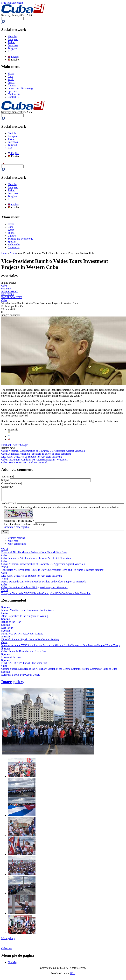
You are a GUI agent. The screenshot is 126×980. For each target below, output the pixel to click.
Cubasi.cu (7, 951)
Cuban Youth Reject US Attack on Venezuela (25, 463)
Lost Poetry (7, 630)
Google (24, 445)
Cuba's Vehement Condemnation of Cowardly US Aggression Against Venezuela (43, 451)
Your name (7, 477)
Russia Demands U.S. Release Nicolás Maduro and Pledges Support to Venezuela (44, 584)
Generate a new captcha (16, 529)
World (11, 79)
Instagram (13, 39)
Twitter (12, 42)
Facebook (13, 45)
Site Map (13, 965)
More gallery (8, 941)
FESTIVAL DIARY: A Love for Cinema (22, 636)
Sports (11, 82)
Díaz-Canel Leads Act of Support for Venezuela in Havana (32, 457)
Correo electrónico (11, 483)
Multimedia (14, 94)
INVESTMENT (10, 291)
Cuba (11, 76)
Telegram (13, 48)
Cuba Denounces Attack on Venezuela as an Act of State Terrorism (36, 454)
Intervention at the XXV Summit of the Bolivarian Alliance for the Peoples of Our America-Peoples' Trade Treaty (61, 648)
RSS (10, 51)
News (13, 253)
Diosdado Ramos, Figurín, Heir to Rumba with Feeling (30, 642)
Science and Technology (21, 88)
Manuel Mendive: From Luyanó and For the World (28, 613)
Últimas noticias (16, 540)
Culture (12, 85)
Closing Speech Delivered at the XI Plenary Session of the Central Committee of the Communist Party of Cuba (59, 671)
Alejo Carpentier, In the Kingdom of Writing (25, 618)
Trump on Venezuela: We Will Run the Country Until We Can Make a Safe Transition (46, 596)
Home (11, 73)
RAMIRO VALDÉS (12, 297)
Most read (13, 543)
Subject (6, 480)
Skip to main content (12, 3)
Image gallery (13, 684)
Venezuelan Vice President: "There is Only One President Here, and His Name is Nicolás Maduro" (53, 572)
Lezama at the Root (11, 660)
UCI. (73, 976)
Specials (12, 91)
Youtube (12, 36)
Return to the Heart (11, 624)
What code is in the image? (19, 523)
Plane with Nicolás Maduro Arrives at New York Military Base (34, 555)
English (13, 57)
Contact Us (14, 97)
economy (6, 289)
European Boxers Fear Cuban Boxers (21, 677)
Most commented (17, 546)
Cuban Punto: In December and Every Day (24, 654)
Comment (7, 487)
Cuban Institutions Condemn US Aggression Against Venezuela (34, 460)
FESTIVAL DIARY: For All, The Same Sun (24, 665)
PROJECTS (7, 294)
